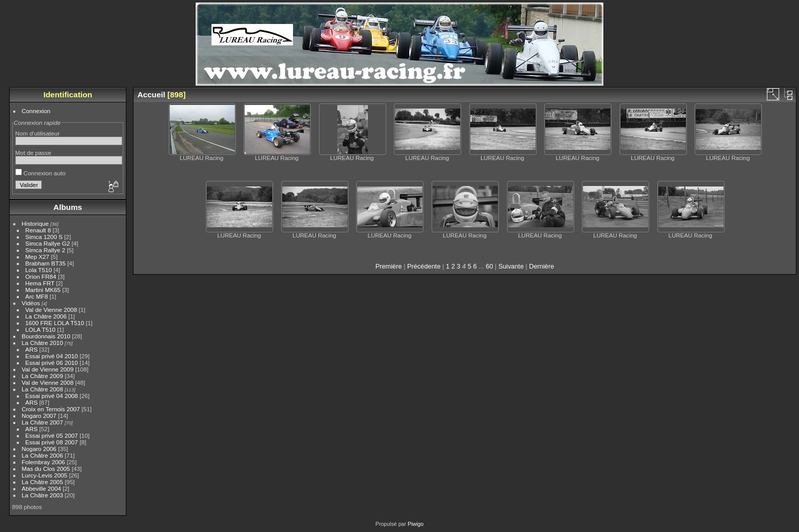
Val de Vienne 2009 (48, 369)
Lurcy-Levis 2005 (45, 475)
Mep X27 (37, 257)
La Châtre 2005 (43, 482)
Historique (35, 223)
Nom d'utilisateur (37, 133)
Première (389, 266)
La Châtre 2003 (43, 495)
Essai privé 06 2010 (52, 363)
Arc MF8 (37, 296)
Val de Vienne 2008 (51, 310)
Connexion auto (41, 173)
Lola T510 (39, 270)
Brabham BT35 (46, 263)
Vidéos (31, 303)
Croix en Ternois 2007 (51, 409)
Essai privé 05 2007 (52, 435)
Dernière (541, 266)
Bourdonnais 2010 (46, 336)
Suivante (511, 266)
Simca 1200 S (44, 237)
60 (489, 266)
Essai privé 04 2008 (52, 396)
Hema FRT (40, 283)
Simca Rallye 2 (45, 250)
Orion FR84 (41, 276)
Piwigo (416, 524)
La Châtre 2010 (43, 343)
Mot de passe (33, 153)
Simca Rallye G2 (48, 243)
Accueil (152, 95)
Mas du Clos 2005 (46, 469)
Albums (68, 207)
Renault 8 (38, 230)
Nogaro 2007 (39, 416)
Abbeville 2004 (42, 488)
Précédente (424, 266)
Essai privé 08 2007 (52, 442)
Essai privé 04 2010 (52, 356)
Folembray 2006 (44, 462)
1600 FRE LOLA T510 (55, 323)
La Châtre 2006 (46, 316)
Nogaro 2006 (39, 449)
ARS (32, 349)
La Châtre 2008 (43, 389)
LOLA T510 (42, 329)
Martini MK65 (43, 290)
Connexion (36, 111)
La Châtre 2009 (43, 376)
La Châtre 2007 (43, 422)
